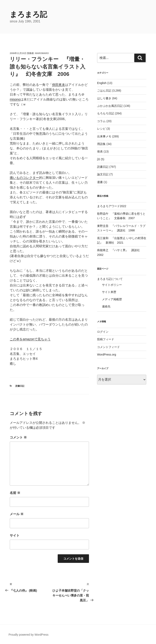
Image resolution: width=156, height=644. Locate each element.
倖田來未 (58, 85)
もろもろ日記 (106, 113)
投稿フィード (106, 339)
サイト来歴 (109, 292)
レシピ (101, 129)
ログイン (103, 332)
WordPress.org (107, 355)
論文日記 (103, 174)
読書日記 (20, 386)
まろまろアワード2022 (112, 206)
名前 (15, 493)
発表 (100, 151)
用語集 (101, 144)
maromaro (42, 53)
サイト (15, 535)
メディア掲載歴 (112, 299)
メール (17, 514)
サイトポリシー (112, 285)
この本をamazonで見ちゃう (30, 339)
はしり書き (104, 98)
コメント (18, 437)
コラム (101, 121)
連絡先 (106, 306)
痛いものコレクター (24, 178)
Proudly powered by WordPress (29, 635)
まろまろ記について (110, 279)
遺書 (100, 182)
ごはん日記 (104, 91)
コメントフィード (108, 347)
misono (15, 99)
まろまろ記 (28, 14)
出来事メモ (104, 136)
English (102, 83)
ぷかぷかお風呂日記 (110, 106)
